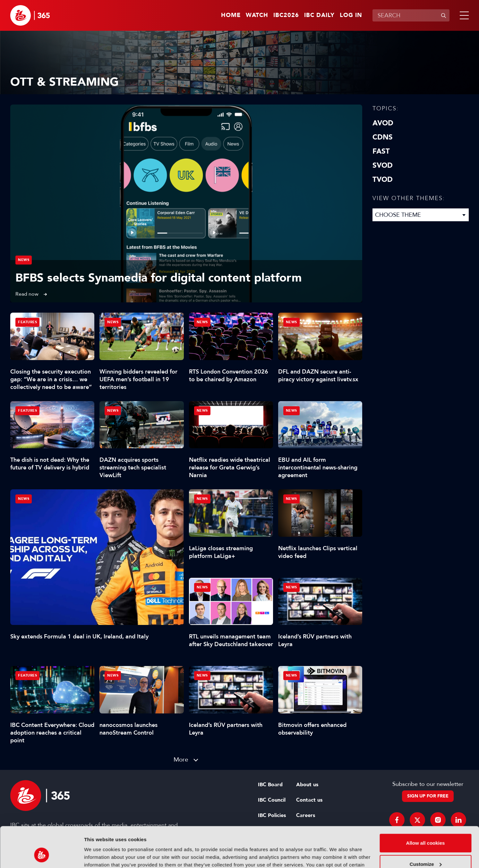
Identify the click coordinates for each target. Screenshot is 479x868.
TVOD (383, 180)
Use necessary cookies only (425, 850)
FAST (381, 151)
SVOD (383, 165)
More (181, 759)
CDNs (383, 137)
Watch (257, 15)
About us (307, 785)
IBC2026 (286, 15)
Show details (99, 855)
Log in (351, 15)
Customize (426, 829)
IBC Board (270, 785)
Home (231, 15)
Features (27, 322)
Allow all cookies (426, 808)
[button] (463, 15)
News (24, 260)
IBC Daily (319, 15)
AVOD (383, 123)
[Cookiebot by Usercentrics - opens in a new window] (42, 855)
